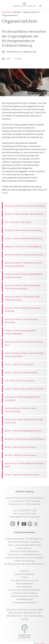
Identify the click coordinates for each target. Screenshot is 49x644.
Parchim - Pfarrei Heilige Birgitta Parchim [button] (23, 431)
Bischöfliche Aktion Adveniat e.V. (25, 551)
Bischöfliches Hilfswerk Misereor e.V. (25, 542)
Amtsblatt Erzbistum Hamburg (25, 596)
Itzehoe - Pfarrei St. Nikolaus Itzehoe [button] (21, 372)
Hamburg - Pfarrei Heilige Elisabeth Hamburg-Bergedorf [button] (20, 332)
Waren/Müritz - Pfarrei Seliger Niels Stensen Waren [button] (24, 465)
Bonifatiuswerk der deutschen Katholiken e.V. (25, 564)
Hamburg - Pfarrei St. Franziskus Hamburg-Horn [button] (24, 343)
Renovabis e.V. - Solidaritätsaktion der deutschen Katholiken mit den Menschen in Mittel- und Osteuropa (24, 558)
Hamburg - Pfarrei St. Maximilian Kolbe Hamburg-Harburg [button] (22, 298)
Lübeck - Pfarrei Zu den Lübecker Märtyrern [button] (24, 389)
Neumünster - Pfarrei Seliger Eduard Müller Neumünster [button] (24, 421)
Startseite (6, 12)
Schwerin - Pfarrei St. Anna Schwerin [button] (21, 455)
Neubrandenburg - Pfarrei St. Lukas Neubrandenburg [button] (20, 410)
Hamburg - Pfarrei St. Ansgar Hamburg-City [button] (24, 255)
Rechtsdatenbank (24, 587)
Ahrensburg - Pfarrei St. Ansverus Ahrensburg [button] (25, 206)
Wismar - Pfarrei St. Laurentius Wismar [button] (22, 475)
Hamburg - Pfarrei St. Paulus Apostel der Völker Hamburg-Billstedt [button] (23, 287)
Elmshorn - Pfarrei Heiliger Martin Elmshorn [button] (24, 214)
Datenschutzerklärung (25, 574)
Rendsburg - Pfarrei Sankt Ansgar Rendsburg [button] (24, 439)
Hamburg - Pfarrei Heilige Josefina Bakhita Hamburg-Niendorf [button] (24, 276)
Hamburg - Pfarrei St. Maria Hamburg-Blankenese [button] (22, 321)
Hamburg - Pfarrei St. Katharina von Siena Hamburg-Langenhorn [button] (23, 264)
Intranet (24, 577)
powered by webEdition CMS (41, 643)
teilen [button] (8, 58)
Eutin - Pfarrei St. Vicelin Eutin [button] (18, 222)
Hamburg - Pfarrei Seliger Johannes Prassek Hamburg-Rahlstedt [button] (24, 355)
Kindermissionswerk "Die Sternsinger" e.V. (24, 539)
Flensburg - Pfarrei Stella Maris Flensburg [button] (23, 230)
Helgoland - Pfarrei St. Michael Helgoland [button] (23, 246)
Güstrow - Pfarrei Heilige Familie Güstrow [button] (23, 238)
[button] (40, 6)
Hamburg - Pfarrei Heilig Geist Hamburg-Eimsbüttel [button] (23, 309)
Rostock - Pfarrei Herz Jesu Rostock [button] (20, 447)
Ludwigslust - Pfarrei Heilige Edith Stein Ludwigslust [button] (22, 398)
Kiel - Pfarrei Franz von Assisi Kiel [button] (19, 381)
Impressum (24, 571)
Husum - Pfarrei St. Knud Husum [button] (19, 364)
